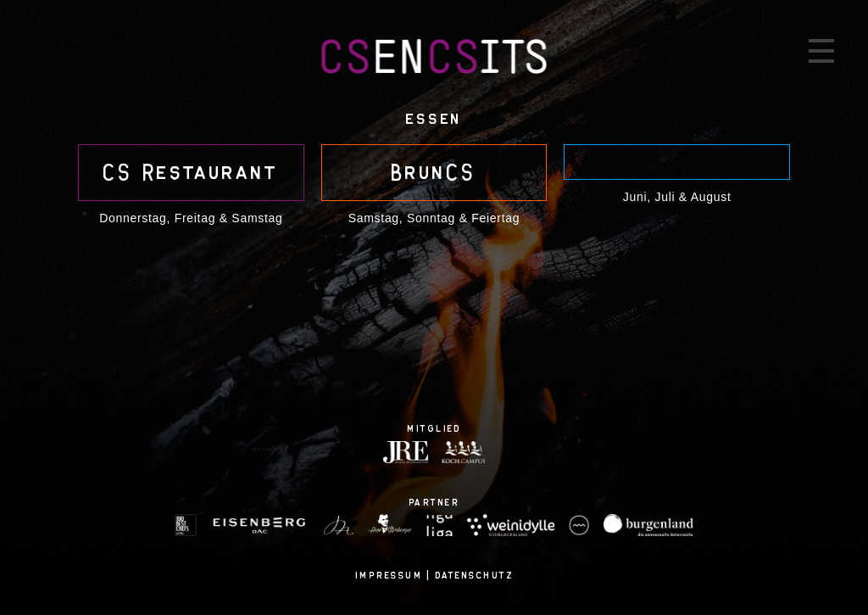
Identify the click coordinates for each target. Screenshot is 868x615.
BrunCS (434, 173)
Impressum (389, 575)
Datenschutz (475, 575)
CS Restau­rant (191, 173)
